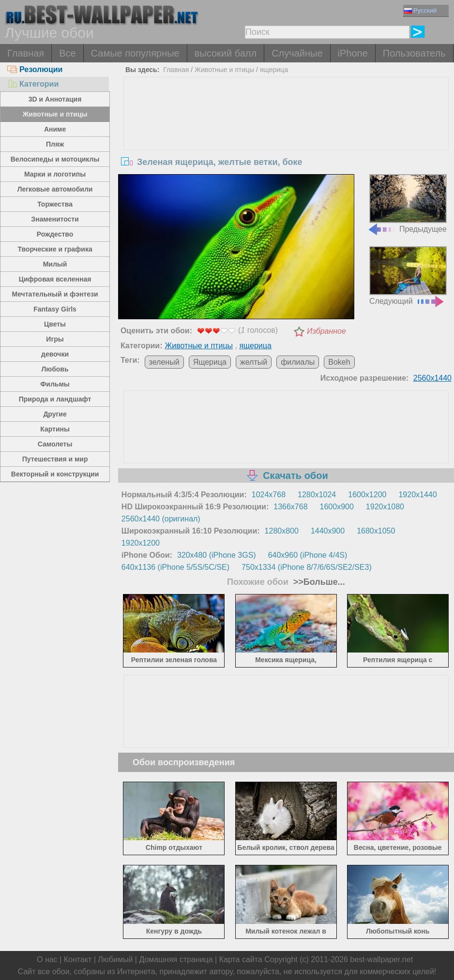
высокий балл (226, 53)
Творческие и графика (55, 249)
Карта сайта (241, 959)
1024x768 (269, 495)
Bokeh (339, 362)
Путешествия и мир (55, 459)
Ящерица (210, 362)
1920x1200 (141, 543)
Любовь (55, 369)
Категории (33, 84)
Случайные (297, 53)
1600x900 (337, 507)
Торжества (55, 204)
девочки (55, 354)
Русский (420, 10)
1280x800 (282, 531)
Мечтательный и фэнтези (55, 294)
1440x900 (328, 531)
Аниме (55, 129)
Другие (55, 414)
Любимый (115, 959)
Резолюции (35, 69)
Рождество (55, 234)
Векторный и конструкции (55, 474)
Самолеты (55, 444)
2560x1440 (432, 378)
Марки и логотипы (55, 174)
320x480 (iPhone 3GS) (217, 555)
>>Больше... (318, 582)
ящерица (274, 70)
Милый (55, 264)
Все (67, 53)
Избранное (326, 331)
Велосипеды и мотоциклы (55, 159)
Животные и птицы (55, 114)
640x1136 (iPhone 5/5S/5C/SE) (175, 567)
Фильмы (55, 384)
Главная (26, 53)
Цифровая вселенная (55, 279)
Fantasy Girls (55, 309)
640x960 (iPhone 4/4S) (308, 555)
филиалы (298, 362)
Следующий (408, 276)
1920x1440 (417, 495)
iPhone (353, 53)
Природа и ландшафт (55, 399)
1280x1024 (317, 495)
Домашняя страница (176, 959)
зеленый (164, 362)
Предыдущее (407, 204)
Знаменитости (55, 219)
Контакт (78, 959)
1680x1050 (376, 531)
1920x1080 (385, 507)
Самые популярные (135, 53)
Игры (55, 339)
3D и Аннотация (55, 99)
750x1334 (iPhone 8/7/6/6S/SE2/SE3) (307, 567)
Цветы (55, 324)
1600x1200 (367, 495)
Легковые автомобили (55, 189)
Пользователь (414, 53)
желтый (254, 362)
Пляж (55, 144)
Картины (55, 429)
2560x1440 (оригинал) (161, 519)
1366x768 (290, 507)
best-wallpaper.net (381, 959)
